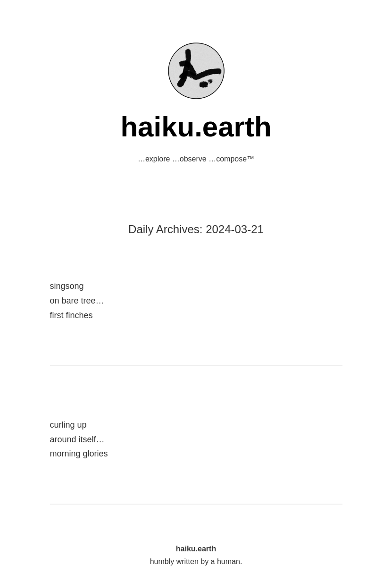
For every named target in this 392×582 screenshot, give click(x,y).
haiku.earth (196, 127)
